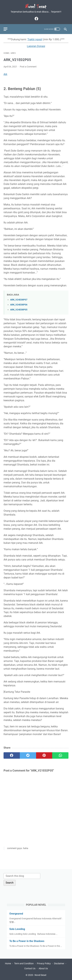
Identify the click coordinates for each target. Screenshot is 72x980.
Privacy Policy (44, 963)
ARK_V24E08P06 (19, 305)
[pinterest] (44, 755)
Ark (5, 74)
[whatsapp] (60, 755)
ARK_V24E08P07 (19, 300)
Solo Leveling (17, 929)
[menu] (7, 29)
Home (8, 963)
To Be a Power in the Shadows (27, 941)
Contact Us (30, 968)
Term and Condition (24, 963)
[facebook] (36, 19)
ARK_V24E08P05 (19, 310)
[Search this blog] (22, 876)
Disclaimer (59, 963)
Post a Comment (28, 67)
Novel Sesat (41, 975)
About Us (43, 968)
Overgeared (16, 914)
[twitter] (28, 755)
